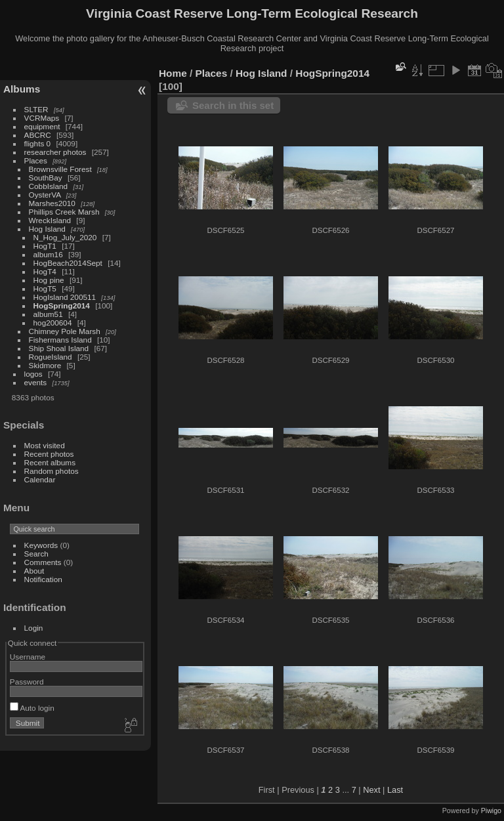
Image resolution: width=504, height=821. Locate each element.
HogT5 (45, 288)
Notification (43, 579)
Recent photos (49, 454)
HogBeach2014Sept (68, 263)
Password (27, 682)
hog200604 (53, 323)
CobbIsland (49, 186)
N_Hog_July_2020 (65, 237)
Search (36, 554)
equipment (42, 126)
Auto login (32, 708)
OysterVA (45, 195)
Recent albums (50, 462)
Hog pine (49, 280)
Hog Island (47, 229)
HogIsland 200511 (65, 297)
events (36, 382)
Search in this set (233, 105)
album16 (48, 254)
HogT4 (45, 271)
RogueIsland (51, 357)
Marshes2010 (52, 203)
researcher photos (55, 152)
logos (33, 374)
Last (395, 790)
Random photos (52, 471)
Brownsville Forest (60, 169)
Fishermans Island (60, 340)
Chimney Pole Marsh (65, 331)
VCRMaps (42, 118)
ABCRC (38, 135)
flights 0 (38, 143)
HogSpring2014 (62, 305)
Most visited (45, 445)
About (34, 571)
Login (34, 628)
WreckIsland (50, 220)
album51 (48, 314)
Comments (43, 562)
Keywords (41, 545)
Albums (22, 89)
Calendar (40, 479)
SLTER (36, 109)
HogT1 (45, 246)
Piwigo (491, 810)
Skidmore (45, 365)
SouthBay (46, 178)
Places (36, 160)
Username (28, 657)
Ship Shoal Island (59, 348)
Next (371, 790)
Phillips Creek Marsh (64, 212)
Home (173, 73)
